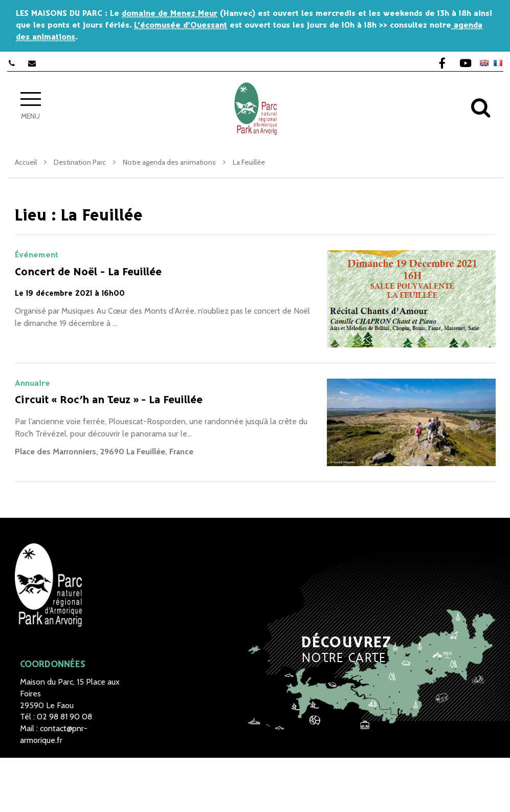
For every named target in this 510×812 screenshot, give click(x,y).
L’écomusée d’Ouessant (181, 25)
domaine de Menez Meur (170, 14)
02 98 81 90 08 (64, 717)
